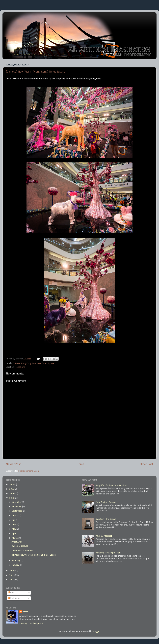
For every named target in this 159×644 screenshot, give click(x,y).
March (15, 538)
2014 (12, 494)
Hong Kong (26, 363)
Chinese (17, 363)
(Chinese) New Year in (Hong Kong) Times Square (36, 72)
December (17, 502)
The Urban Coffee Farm (22, 551)
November (17, 507)
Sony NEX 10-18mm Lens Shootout (111, 485)
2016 (12, 485)
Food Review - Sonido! (106, 502)
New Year (37, 363)
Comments (14, 598)
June (14, 525)
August (15, 516)
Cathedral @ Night (20, 546)
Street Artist (17, 542)
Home (80, 464)
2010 (12, 580)
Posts (12, 593)
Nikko (26, 612)
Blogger (96, 632)
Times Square (48, 363)
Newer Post (13, 464)
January (16, 565)
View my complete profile (31, 624)
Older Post (146, 464)
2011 (12, 575)
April (14, 534)
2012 (12, 571)
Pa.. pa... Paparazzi (104, 536)
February (16, 561)
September (17, 511)
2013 (12, 498)
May (14, 529)
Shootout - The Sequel (106, 519)
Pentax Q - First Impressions (108, 553)
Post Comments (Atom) (29, 471)
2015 (12, 489)
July (14, 520)
